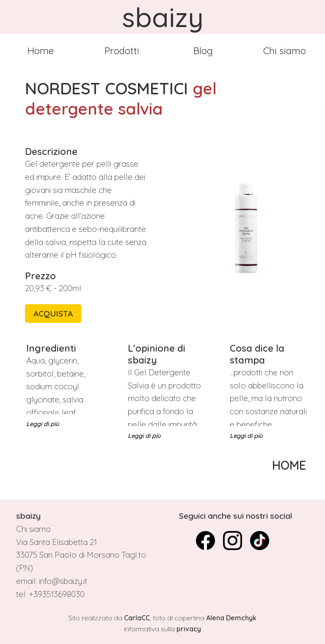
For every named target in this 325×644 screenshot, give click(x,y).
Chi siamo (285, 51)
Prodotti (122, 51)
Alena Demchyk (231, 618)
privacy (189, 629)
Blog (203, 51)
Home (41, 51)
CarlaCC (137, 618)
